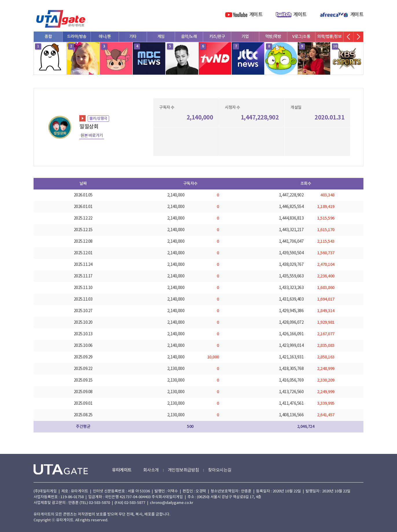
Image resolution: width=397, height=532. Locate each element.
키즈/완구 (217, 37)
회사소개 (151, 470)
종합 (48, 37)
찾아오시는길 (220, 470)
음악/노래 (189, 37)
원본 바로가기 (92, 136)
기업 (245, 37)
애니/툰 (105, 37)
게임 (161, 37)
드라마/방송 (77, 37)
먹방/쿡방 (273, 37)
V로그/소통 (301, 37)
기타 (133, 37)
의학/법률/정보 (329, 37)
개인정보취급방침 (183, 470)
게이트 (256, 15)
